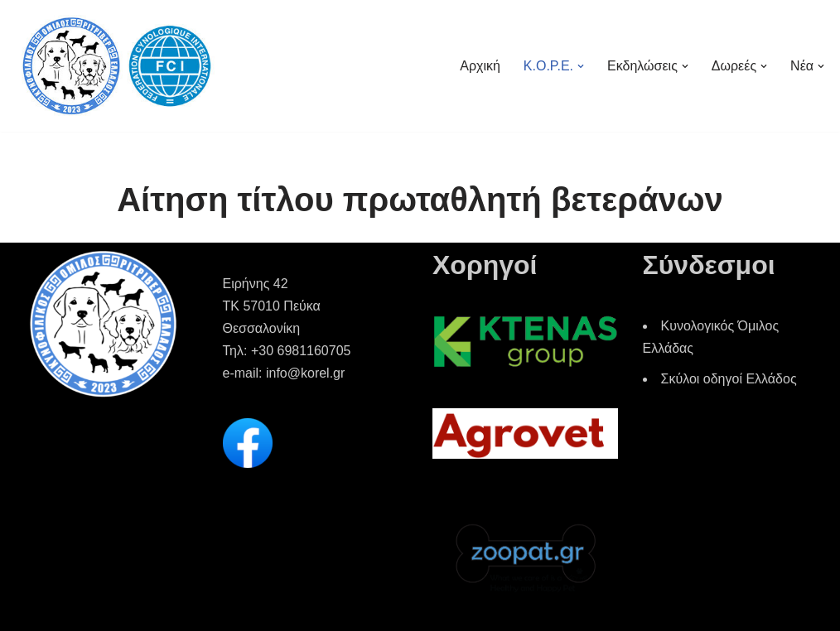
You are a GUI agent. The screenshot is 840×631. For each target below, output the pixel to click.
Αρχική (480, 66)
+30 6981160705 (301, 351)
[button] (581, 66)
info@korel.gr (305, 373)
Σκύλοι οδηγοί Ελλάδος (729, 379)
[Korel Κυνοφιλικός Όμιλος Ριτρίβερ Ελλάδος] (116, 66)
